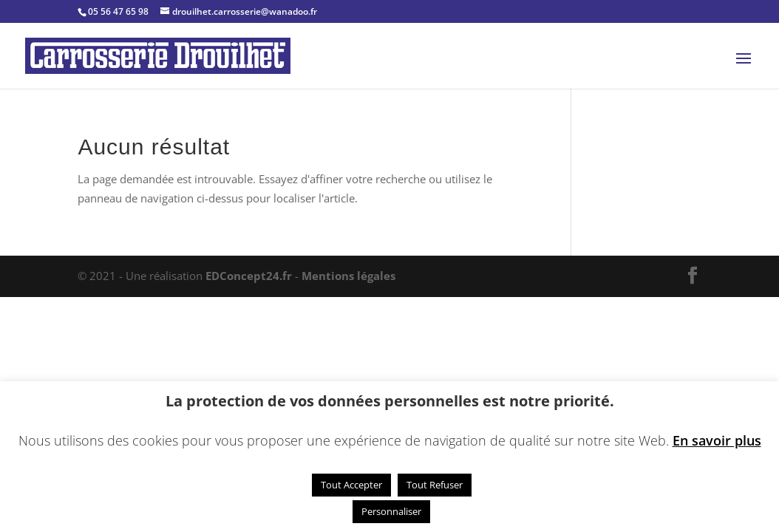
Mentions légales (348, 276)
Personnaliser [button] (391, 511)
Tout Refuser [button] (435, 485)
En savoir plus (717, 440)
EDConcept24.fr (250, 276)
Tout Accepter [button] (351, 485)
